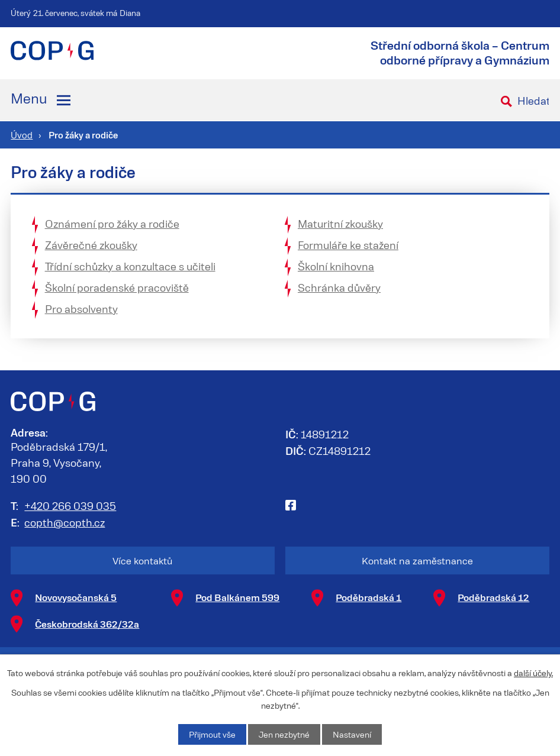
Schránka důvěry (339, 287)
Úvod (22, 135)
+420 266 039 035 (70, 506)
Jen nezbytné (284, 734)
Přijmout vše (212, 734)
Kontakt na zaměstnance (417, 560)
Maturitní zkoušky (340, 224)
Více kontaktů (142, 560)
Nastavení (352, 734)
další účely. (533, 673)
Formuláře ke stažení (348, 245)
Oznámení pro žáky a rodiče (112, 224)
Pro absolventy (81, 309)
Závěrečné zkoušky (91, 245)
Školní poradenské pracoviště (117, 287)
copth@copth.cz (65, 522)
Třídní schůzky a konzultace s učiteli (130, 266)
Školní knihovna (336, 266)
